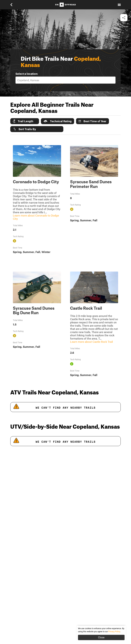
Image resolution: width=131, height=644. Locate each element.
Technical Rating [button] (58, 121)
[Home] (65, 5)
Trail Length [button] (23, 121)
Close (101, 637)
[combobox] (18, 80)
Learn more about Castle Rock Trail (91, 342)
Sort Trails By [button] (24, 129)
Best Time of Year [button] (92, 121)
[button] (14, 5)
